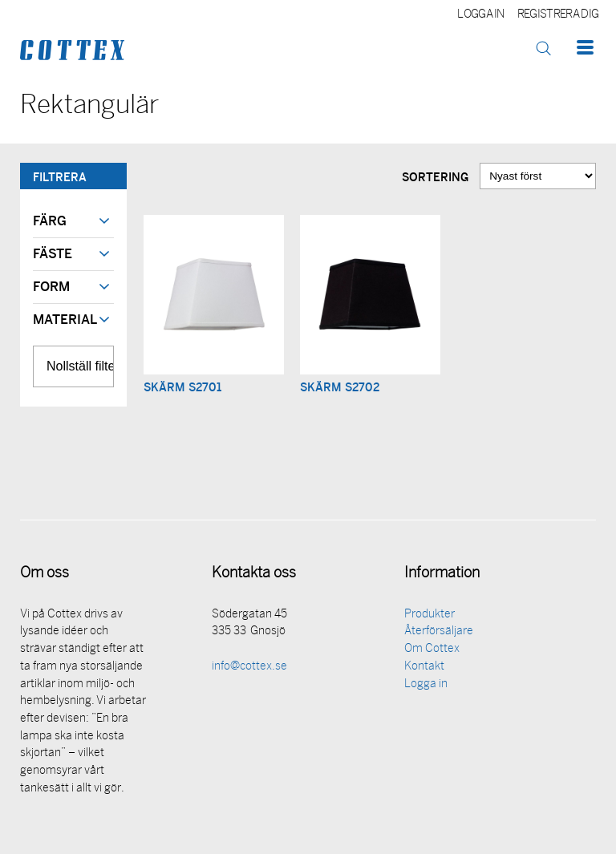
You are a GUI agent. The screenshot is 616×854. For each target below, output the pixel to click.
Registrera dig (558, 15)
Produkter (430, 615)
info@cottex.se (249, 667)
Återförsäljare (439, 631)
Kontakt (424, 667)
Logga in (481, 15)
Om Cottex (432, 649)
